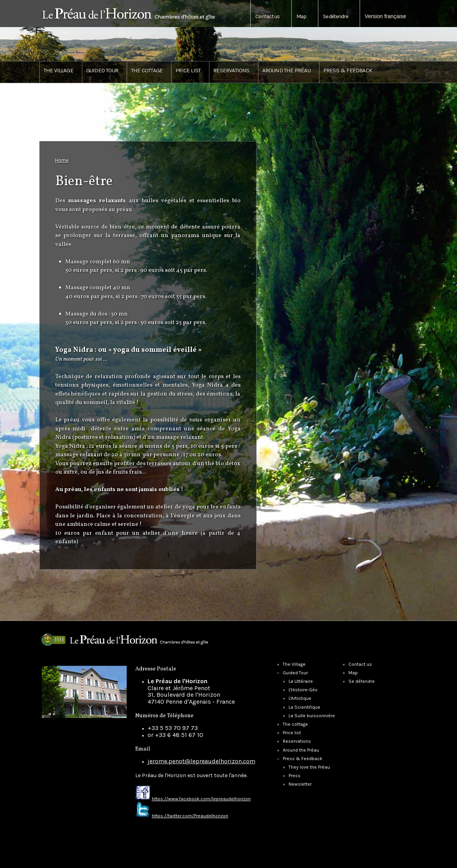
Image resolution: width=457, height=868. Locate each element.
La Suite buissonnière (312, 716)
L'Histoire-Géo (303, 690)
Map (301, 16)
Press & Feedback (303, 759)
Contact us (268, 16)
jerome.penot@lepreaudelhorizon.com (201, 761)
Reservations (231, 70)
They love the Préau (309, 767)
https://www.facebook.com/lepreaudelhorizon (201, 799)
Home (62, 160)
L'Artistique (300, 698)
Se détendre (336, 16)
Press (295, 776)
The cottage (147, 70)
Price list (188, 70)
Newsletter (300, 784)
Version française (385, 16)
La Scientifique (304, 707)
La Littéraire (301, 681)
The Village (59, 70)
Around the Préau (286, 70)
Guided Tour (295, 673)
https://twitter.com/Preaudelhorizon (190, 816)
